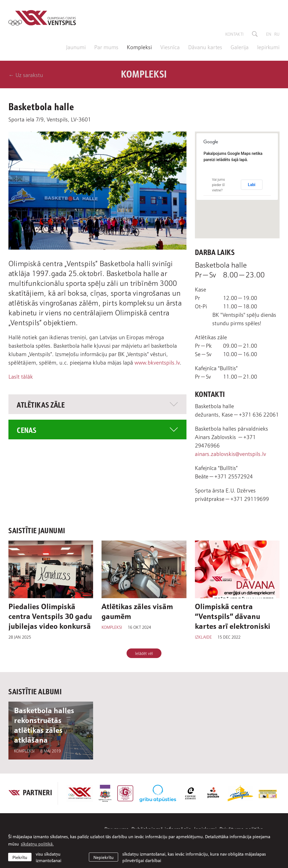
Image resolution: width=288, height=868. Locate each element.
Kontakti (234, 34)
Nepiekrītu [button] (103, 857)
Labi (252, 185)
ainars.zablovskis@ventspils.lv (230, 453)
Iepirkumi (268, 47)
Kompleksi (139, 47)
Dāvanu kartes (205, 47)
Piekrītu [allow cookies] (20, 857)
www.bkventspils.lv (157, 362)
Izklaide (203, 637)
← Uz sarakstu (26, 74)
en (269, 34)
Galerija (240, 47)
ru (277, 34)
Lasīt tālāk (21, 376)
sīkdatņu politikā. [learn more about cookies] (37, 844)
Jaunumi (76, 47)
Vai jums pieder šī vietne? (219, 185)
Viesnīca (170, 47)
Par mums (106, 47)
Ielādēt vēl (144, 653)
